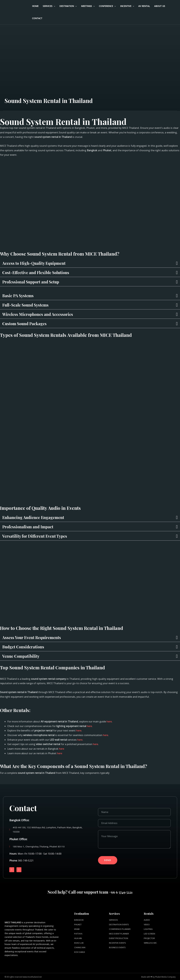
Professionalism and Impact (32, 526)
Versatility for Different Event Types (40, 536)
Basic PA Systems (21, 295)
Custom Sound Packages (28, 323)
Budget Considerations (27, 647)
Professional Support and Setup (36, 282)
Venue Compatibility (24, 656)
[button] (90, 263)
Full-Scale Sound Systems (30, 305)
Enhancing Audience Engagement (38, 517)
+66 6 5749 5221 (121, 892)
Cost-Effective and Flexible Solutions (41, 272)
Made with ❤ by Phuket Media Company (158, 976)
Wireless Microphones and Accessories (44, 314)
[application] (54, 6)
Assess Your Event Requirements (37, 637)
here (109, 722)
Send (108, 860)
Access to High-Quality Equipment (39, 263)
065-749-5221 (26, 861)
